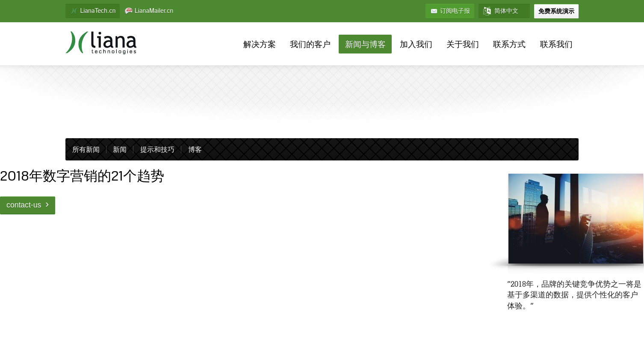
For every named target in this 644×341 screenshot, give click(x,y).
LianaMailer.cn (149, 11)
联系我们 (556, 45)
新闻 (120, 150)
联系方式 (509, 45)
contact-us (28, 204)
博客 (195, 150)
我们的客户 (310, 45)
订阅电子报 (450, 11)
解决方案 (260, 45)
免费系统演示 (556, 11)
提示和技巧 (157, 150)
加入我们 (416, 45)
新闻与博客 (365, 45)
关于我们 (463, 45)
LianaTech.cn (93, 11)
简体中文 (501, 11)
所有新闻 (86, 150)
